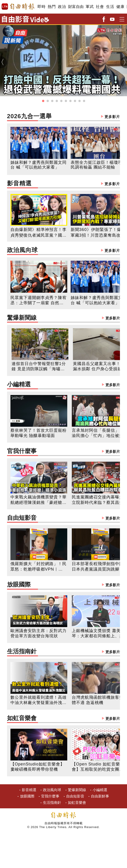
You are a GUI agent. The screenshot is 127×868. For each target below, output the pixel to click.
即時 (41, 7)
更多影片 (112, 117)
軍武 (90, 7)
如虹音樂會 (63, 719)
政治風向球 (63, 251)
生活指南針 (63, 652)
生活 (110, 7)
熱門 (52, 7)
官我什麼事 (63, 452)
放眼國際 (63, 585)
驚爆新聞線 (63, 318)
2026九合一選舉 (63, 117)
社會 (100, 7)
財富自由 (76, 7)
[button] (43, 101)
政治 (62, 7)
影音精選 (63, 184)
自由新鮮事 (100, 796)
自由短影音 (63, 518)
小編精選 (63, 385)
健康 (120, 7)
